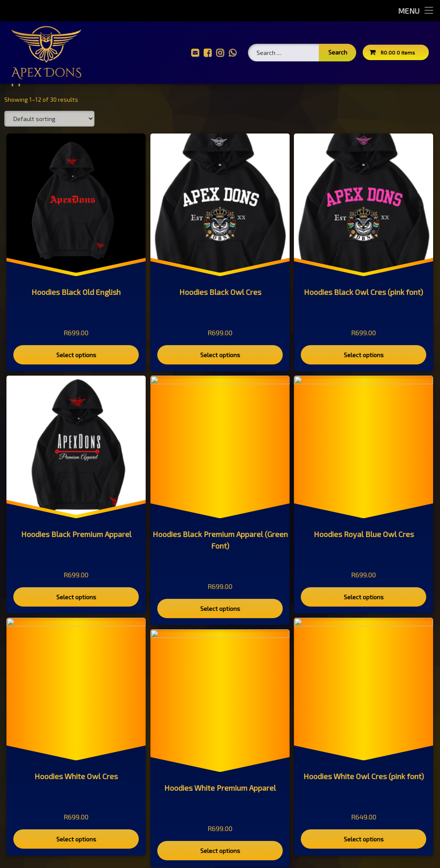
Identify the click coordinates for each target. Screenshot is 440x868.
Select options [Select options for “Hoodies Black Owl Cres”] (220, 386)
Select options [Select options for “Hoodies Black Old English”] (76, 386)
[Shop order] (49, 150)
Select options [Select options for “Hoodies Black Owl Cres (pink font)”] (364, 386)
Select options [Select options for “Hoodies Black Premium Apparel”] (76, 628)
